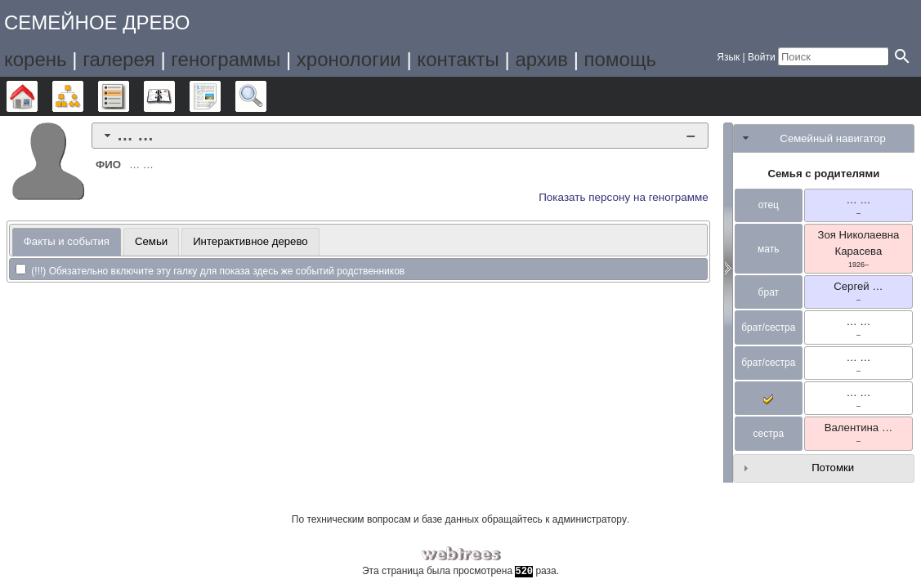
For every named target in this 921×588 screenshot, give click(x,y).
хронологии (349, 59)
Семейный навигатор (833, 138)
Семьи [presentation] (151, 241)
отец (769, 205)
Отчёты (220, 96)
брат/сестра (768, 327)
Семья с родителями (823, 174)
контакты (458, 59)
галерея (119, 59)
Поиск (266, 96)
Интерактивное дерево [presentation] (250, 241)
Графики (83, 96)
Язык (728, 57)
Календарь (174, 96)
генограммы (226, 59)
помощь (620, 59)
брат (769, 292)
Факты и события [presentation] (67, 241)
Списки (129, 96)
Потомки (833, 468)
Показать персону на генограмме (624, 197)
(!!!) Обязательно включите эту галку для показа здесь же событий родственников (210, 271)
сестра (769, 434)
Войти (762, 57)
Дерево (37, 96)
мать (768, 249)
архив (541, 59)
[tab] (400, 136)
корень (36, 59)
